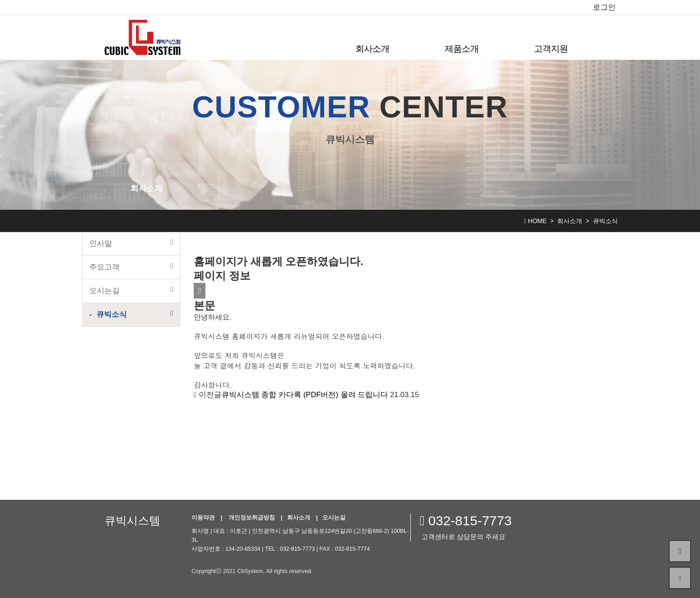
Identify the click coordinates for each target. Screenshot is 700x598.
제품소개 (462, 49)
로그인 (604, 7)
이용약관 (203, 518)
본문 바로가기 (0, 0)
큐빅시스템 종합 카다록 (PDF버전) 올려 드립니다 (305, 395)
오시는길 (131, 291)
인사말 (131, 243)
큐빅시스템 (132, 520)
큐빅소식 (135, 314)
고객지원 (551, 49)
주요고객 (131, 267)
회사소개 (372, 49)
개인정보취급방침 (252, 518)
